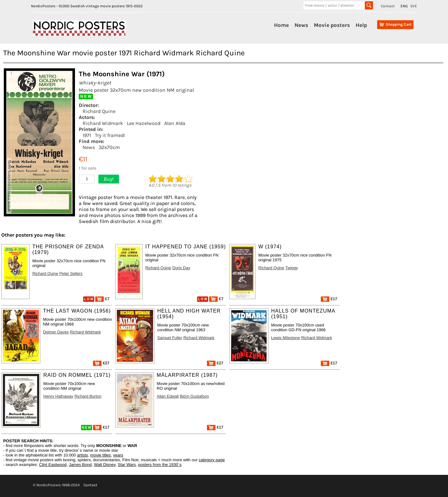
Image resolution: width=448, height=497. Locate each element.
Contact (388, 6)
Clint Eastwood (53, 465)
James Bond (80, 465)
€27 (101, 363)
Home (281, 25)
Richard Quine (99, 111)
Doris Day (181, 268)
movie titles (100, 455)
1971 (87, 135)
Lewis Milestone (286, 338)
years (118, 455)
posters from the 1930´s (160, 465)
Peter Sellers (71, 273)
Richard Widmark (103, 123)
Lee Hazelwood (144, 123)
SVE (414, 6)
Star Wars (127, 465)
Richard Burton (88, 396)
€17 (329, 299)
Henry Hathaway (58, 396)
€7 (102, 299)
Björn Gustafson (194, 396)
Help (361, 25)
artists (82, 455)
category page (212, 460)
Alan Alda (175, 123)
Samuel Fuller (170, 338)
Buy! (109, 179)
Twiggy (292, 268)
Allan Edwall (168, 396)
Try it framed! (110, 135)
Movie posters (332, 25)
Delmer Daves (56, 332)
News (301, 25)
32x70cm (109, 147)
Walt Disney (105, 465)
